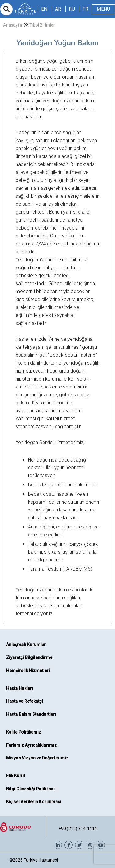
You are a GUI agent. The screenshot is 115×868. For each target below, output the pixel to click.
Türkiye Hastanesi (41, 860)
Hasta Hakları (20, 688)
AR (58, 9)
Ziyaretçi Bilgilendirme (29, 657)
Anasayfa (13, 25)
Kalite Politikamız (24, 732)
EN (44, 9)
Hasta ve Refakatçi (25, 701)
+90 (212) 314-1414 (78, 829)
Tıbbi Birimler (42, 25)
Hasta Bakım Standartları (31, 714)
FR (85, 9)
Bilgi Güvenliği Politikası (30, 789)
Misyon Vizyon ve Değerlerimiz (37, 758)
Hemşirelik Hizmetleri (28, 671)
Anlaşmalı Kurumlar (26, 645)
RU (72, 9)
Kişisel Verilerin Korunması (34, 802)
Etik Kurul (15, 776)
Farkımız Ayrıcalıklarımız (31, 745)
